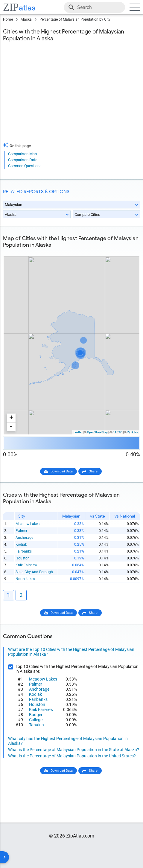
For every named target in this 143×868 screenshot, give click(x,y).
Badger (36, 715)
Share (93, 471)
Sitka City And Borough (34, 572)
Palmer (21, 531)
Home (8, 19)
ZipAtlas (133, 432)
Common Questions (25, 166)
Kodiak (21, 544)
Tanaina (36, 725)
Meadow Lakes (28, 524)
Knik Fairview (26, 565)
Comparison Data (23, 160)
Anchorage (24, 538)
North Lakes (25, 579)
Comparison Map (22, 154)
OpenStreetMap (97, 432)
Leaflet (78, 432)
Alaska (26, 19)
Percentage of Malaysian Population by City (75, 19)
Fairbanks (24, 551)
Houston (23, 558)
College (36, 720)
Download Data (62, 471)
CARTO (117, 432)
